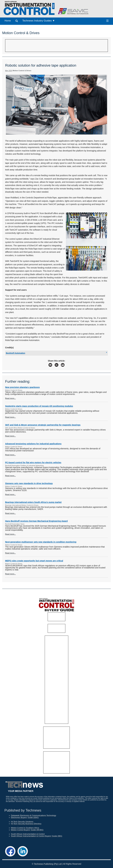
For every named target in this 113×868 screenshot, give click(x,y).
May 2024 (9, 71)
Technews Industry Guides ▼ (39, 21)
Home (8, 21)
